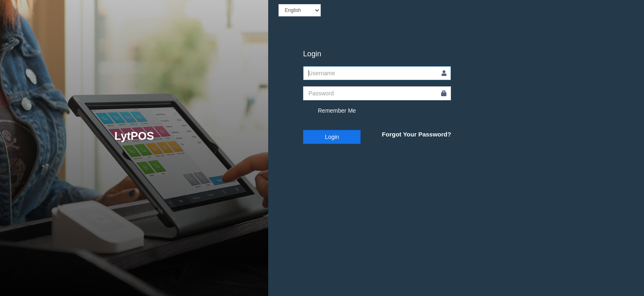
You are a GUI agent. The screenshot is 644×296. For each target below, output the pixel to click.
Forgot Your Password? (417, 134)
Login (332, 137)
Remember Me (329, 111)
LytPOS (134, 136)
